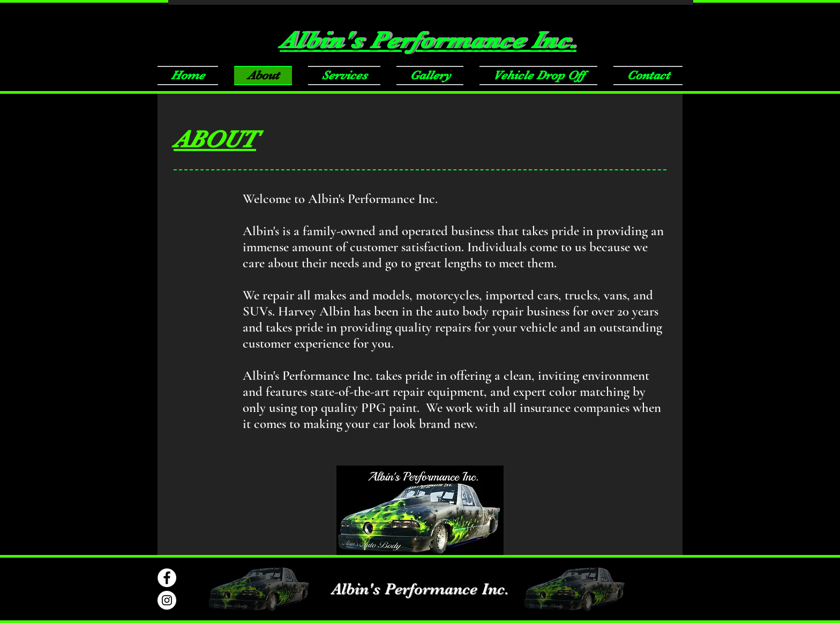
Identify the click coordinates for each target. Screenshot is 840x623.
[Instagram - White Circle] (167, 600)
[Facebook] (167, 578)
